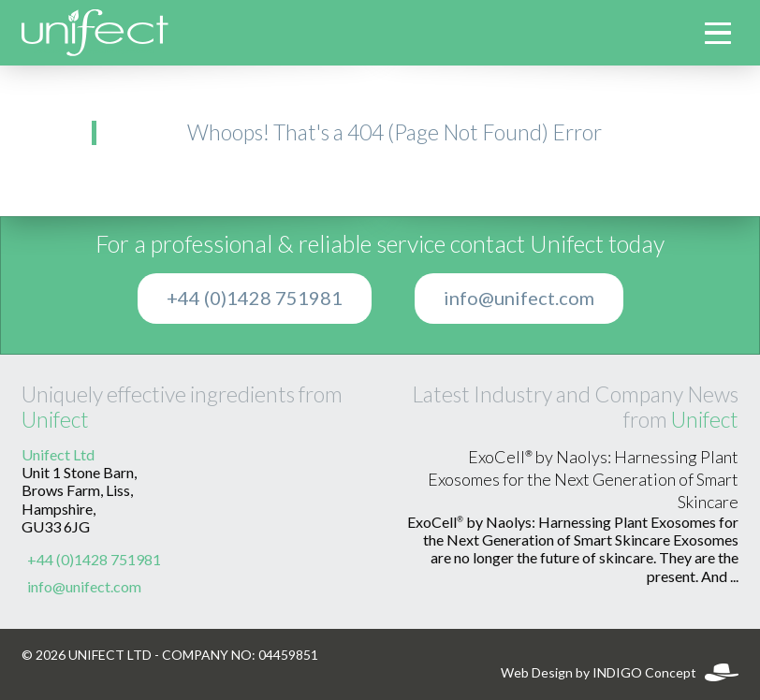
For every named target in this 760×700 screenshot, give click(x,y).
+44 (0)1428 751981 (255, 299)
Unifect (55, 420)
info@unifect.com (519, 299)
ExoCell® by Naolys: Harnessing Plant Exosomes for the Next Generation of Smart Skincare (583, 480)
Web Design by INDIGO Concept (620, 673)
